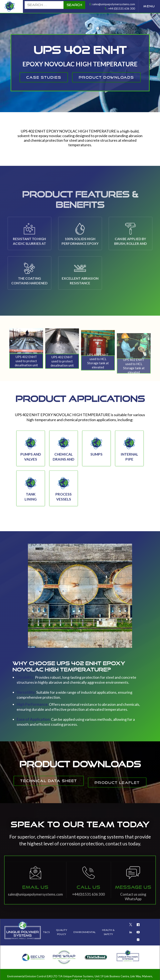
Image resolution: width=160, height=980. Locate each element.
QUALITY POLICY (62, 932)
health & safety (108, 932)
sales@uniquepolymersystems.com (114, 4)
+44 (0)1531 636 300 (122, 9)
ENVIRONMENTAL (85, 932)
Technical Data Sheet (49, 785)
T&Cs (46, 932)
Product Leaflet (117, 795)
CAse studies (44, 77)
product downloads (106, 77)
